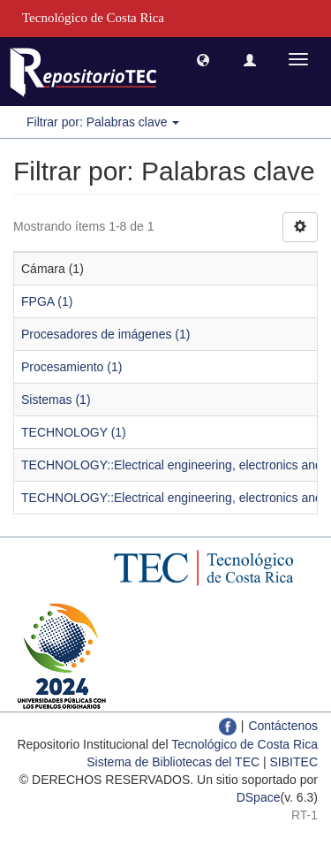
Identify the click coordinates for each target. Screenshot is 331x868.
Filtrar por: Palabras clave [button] (103, 122)
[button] (203, 59)
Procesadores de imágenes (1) (105, 334)
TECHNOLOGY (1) (74, 432)
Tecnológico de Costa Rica (244, 744)
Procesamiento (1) (71, 367)
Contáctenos (283, 726)
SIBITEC (294, 762)
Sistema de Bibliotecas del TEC (173, 762)
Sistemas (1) (56, 400)
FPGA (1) (47, 301)
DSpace (259, 797)
